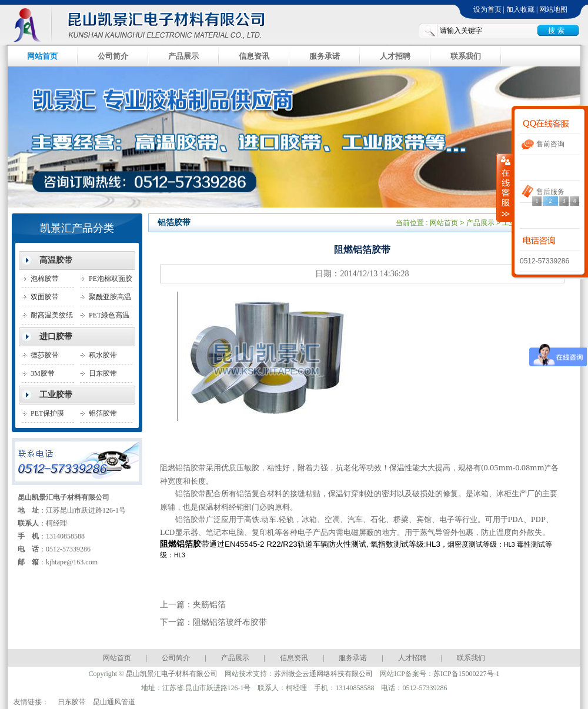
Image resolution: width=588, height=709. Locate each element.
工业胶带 (56, 395)
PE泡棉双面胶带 (111, 281)
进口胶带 (56, 337)
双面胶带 (45, 297)
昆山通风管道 (114, 702)
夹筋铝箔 (209, 605)
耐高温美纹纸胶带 (52, 318)
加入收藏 (520, 9)
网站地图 (553, 9)
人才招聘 (395, 56)
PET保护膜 (47, 413)
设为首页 (487, 9)
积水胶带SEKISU (103, 358)
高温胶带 (56, 260)
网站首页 (42, 56)
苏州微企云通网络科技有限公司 (323, 674)
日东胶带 (72, 702)
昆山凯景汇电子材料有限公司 (147, 24)
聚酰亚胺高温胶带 (110, 300)
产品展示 (183, 56)
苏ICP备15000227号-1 (467, 674)
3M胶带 (43, 373)
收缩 (505, 188)
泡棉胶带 (45, 279)
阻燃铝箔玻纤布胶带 (230, 622)
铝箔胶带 (103, 413)
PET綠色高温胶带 (109, 318)
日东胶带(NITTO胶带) (109, 376)
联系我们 (466, 56)
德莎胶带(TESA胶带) (49, 358)
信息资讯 (254, 56)
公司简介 (113, 56)
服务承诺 (325, 56)
